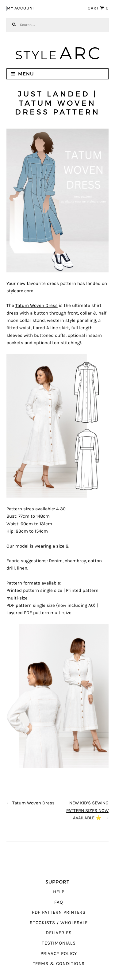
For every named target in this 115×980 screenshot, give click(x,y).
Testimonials (59, 943)
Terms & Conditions (59, 964)
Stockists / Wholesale (59, 923)
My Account (21, 8)
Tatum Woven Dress (36, 306)
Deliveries (59, 933)
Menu (26, 74)
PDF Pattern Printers (59, 912)
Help (59, 892)
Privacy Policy (59, 954)
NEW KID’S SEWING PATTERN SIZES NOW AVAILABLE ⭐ (87, 811)
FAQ (59, 902)
